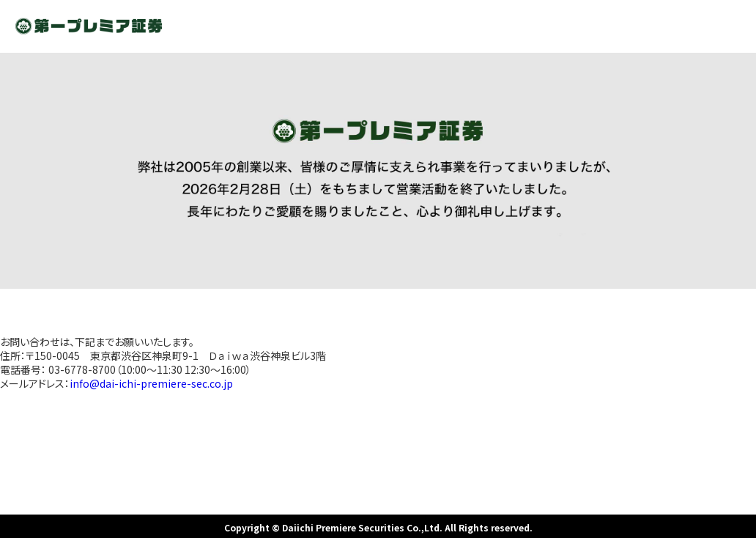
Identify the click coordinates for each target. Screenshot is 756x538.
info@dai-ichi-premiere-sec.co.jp (151, 383)
